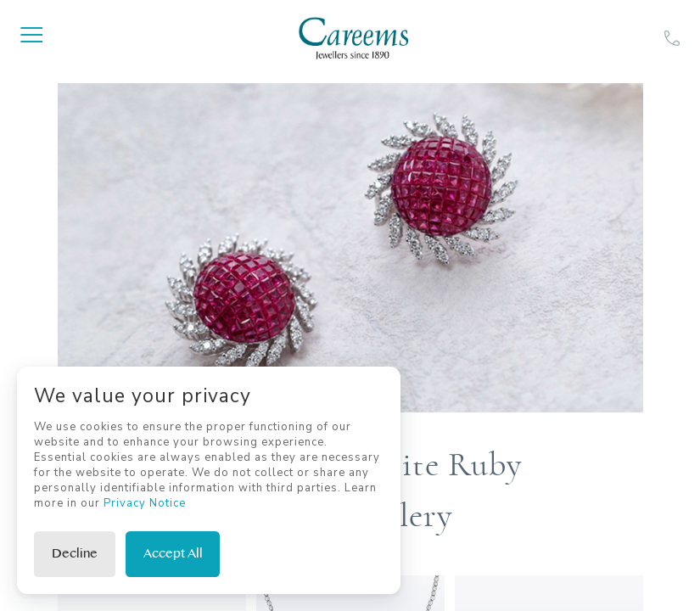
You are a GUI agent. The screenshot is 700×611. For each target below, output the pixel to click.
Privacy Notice (145, 503)
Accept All (173, 554)
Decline (75, 554)
